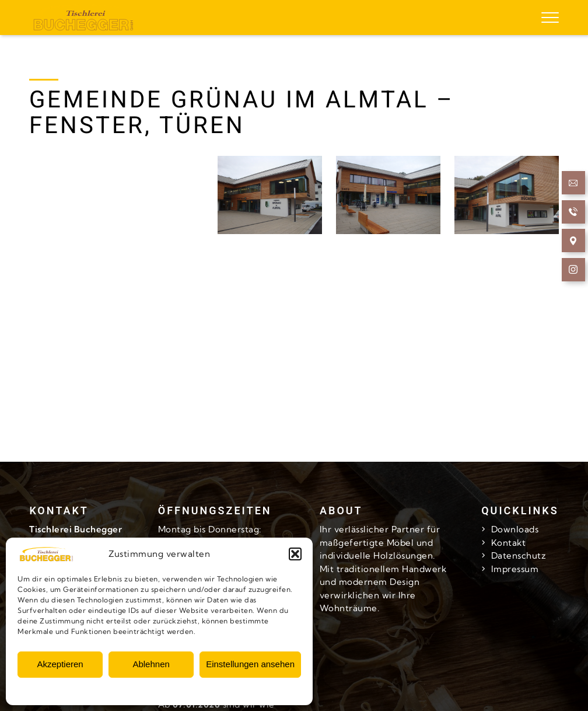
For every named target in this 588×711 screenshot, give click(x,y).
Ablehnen (151, 664)
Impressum (515, 569)
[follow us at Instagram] (574, 271)
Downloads (515, 529)
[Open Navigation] (574, 243)
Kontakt (509, 543)
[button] (295, 554)
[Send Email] (574, 185)
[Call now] (574, 213)
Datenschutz (519, 555)
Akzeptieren (60, 664)
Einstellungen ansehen (250, 664)
